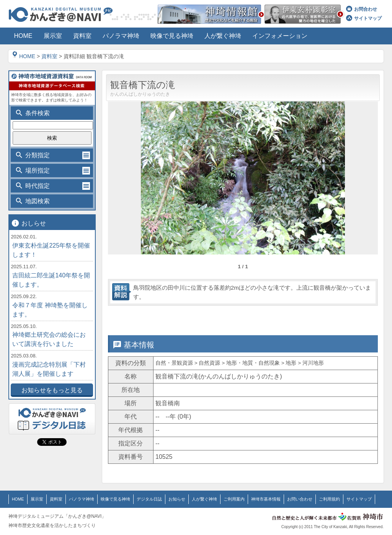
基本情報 (141, 317)
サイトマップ (364, 18)
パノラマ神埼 (77, 499)
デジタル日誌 (140, 499)
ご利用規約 (307, 499)
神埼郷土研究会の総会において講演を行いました (49, 339)
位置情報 (275, 317)
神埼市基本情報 (248, 499)
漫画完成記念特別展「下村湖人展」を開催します (49, 369)
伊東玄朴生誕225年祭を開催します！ (51, 250)
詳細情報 (208, 317)
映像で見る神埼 (109, 499)
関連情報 (342, 317)
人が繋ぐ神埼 (191, 499)
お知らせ (166, 499)
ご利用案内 (219, 499)
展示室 (36, 499)
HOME (24, 56)
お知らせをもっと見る (52, 390)
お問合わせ (362, 9)
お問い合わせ (280, 499)
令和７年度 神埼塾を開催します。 (50, 310)
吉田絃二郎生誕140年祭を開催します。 (51, 280)
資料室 (49, 56)
